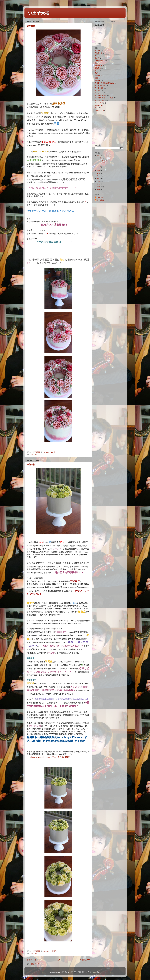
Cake (96, 108)
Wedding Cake (99, 110)
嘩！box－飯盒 (100, 100)
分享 (96, 56)
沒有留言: (54, 452)
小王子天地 (39, 13)
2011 (99, 184)
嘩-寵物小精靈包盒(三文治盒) (104, 83)
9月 (100, 167)
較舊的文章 (85, 960)
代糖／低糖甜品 (100, 61)
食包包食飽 (98, 76)
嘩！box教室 (99, 103)
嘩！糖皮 (98, 91)
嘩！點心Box (99, 93)
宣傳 (96, 73)
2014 (99, 176)
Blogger (94, 972)
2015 (99, 173)
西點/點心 (98, 68)
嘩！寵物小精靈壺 (101, 95)
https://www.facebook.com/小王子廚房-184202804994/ (52, 757)
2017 (99, 156)
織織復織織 (98, 105)
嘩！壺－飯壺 (99, 88)
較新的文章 (32, 960)
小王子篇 (98, 51)
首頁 (58, 960)
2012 (99, 181)
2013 (99, 178)
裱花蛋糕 (31, 26)
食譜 (96, 78)
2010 (99, 187)
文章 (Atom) (35, 964)
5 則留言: (54, 951)
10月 (100, 158)
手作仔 (97, 58)
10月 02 (103, 160)
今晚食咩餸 (98, 53)
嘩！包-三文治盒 (100, 86)
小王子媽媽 (101, 200)
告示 (96, 71)
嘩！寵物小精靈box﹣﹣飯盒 (104, 98)
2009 (99, 190)
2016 (99, 170)
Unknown (100, 197)
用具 (96, 63)
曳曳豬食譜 (98, 66)
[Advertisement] (108, 128)
